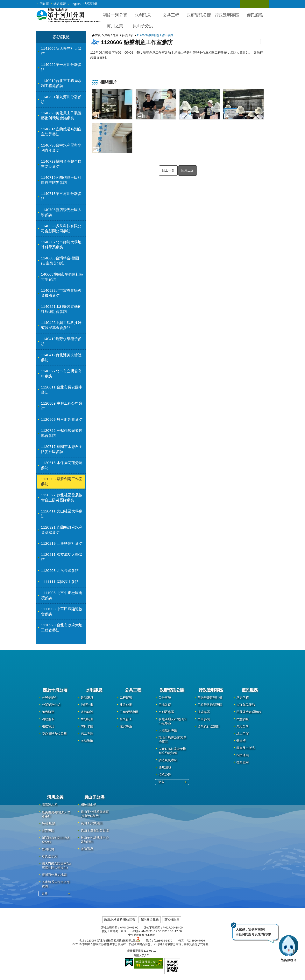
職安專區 (126, 726)
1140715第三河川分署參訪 (61, 196)
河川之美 (115, 26)
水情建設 (87, 712)
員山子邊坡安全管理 (95, 830)
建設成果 (126, 705)
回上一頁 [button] (168, 170)
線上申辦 (243, 733)
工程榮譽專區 (129, 712)
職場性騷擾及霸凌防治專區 (173, 740)
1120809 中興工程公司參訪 (62, 406)
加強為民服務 (246, 705)
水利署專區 (166, 712)
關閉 (234, 925)
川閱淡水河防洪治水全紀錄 (56, 840)
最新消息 (87, 698)
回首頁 (44, 4)
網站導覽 (60, 4)
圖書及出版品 (246, 748)
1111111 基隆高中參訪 (60, 582)
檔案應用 (243, 762)
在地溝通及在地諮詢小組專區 (173, 721)
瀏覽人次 (139, 955)
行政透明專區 (227, 15)
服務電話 (48, 726)
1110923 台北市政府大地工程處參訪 (62, 628)
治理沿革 (48, 719)
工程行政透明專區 (210, 705)
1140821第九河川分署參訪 (61, 99)
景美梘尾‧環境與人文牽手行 (56, 814)
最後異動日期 (135, 951)
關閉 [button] (247, 4)
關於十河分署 (115, 15)
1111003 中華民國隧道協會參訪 (62, 611)
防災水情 (87, 726)
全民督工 (126, 719)
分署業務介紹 (51, 705)
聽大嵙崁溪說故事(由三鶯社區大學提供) (56, 866)
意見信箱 (243, 698)
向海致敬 (87, 741)
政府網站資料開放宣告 (120, 919)
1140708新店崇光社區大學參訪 (61, 212)
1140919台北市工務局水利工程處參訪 (61, 83)
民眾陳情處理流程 (249, 712)
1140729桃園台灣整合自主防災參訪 (61, 164)
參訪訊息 (61, 37)
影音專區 (48, 831)
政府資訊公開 (199, 15)
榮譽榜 (241, 741)
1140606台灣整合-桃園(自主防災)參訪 (60, 261)
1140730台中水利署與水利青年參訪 (61, 148)
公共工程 (171, 15)
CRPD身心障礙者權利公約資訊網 (172, 751)
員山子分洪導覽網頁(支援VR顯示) (95, 814)
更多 (161, 782)
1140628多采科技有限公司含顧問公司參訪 (61, 228)
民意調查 (243, 719)
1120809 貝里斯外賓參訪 (62, 419)
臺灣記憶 (48, 849)
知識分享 (243, 726)
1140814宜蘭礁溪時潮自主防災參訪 (61, 132)
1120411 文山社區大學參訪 (62, 514)
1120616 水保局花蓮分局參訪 (62, 465)
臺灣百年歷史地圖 (54, 875)
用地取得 (165, 705)
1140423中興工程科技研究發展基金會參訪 (61, 325)
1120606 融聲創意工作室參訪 (62, 481)
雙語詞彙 (91, 4)
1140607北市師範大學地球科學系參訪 (61, 245)
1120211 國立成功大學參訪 (62, 557)
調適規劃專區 (168, 760)
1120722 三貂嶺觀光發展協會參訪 (62, 433)
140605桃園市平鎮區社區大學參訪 (62, 277)
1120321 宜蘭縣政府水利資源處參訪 (62, 530)
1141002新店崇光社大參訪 (61, 51)
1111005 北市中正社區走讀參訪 (62, 595)
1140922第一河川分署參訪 (61, 67)
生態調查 (87, 719)
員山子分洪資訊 (92, 823)
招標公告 (165, 774)
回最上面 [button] (188, 170)
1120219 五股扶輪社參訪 (62, 543)
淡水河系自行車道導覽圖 (56, 884)
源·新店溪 (48, 823)
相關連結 (243, 755)
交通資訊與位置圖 (54, 733)
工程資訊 (126, 698)
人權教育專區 (168, 730)
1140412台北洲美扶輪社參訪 (61, 357)
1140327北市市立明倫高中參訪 (61, 374)
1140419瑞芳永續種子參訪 (61, 341)
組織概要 (48, 712)
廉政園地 (165, 767)
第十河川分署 (68, 15)
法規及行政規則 (208, 726)
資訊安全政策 (150, 919)
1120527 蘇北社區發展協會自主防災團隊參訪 (62, 498)
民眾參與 (204, 719)
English (75, 4)
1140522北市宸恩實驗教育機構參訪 (61, 293)
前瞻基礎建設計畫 (210, 698)
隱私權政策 (172, 919)
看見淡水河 (50, 856)
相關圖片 (109, 82)
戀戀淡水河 (50, 805)
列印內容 (263, 42)
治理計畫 (87, 705)
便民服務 (255, 15)
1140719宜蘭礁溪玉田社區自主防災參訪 (61, 180)
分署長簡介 (50, 698)
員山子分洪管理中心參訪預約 (95, 840)
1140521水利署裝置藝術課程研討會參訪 (61, 309)
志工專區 (87, 733)
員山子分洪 (143, 26)
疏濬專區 (204, 712)
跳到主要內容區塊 (2, 2)
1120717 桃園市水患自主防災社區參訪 (62, 449)
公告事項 (165, 698)
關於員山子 (89, 805)
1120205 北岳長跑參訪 (60, 571)
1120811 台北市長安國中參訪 (62, 390)
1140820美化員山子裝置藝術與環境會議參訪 (61, 116)
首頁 (98, 35)
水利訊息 (143, 15)
